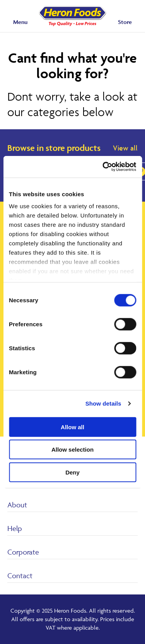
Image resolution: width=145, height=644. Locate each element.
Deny (72, 472)
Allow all (72, 427)
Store (125, 22)
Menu (20, 22)
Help (15, 528)
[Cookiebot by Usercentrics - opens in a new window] (103, 167)
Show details (103, 403)
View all (125, 148)
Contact (20, 575)
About (17, 505)
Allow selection (72, 450)
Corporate (23, 552)
